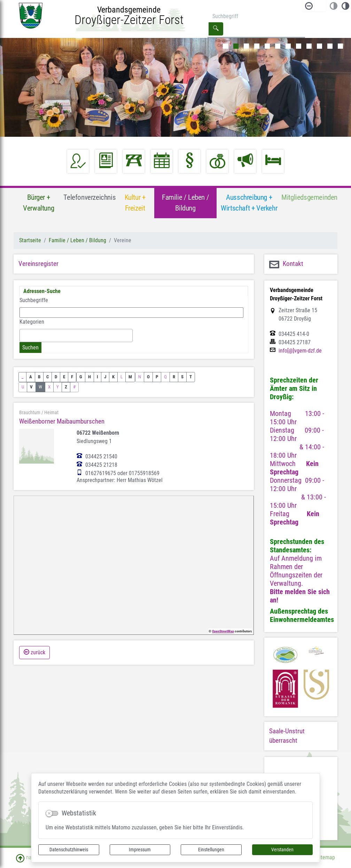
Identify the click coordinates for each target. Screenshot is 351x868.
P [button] (157, 377)
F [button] (72, 377)
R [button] (174, 377)
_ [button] (22, 377)
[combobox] (76, 336)
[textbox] (24, 335)
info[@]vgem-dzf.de (300, 351)
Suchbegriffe (34, 300)
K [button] (113, 377)
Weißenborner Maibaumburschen (62, 421)
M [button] (130, 377)
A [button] (31, 377)
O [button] (148, 377)
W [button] (40, 387)
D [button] (56, 377)
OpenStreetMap (223, 631)
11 (330, 46)
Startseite (30, 240)
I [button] (97, 377)
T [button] (191, 377)
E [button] (64, 377)
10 (319, 46)
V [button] (31, 387)
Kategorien (32, 322)
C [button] (48, 377)
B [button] (39, 377)
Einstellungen (211, 850)
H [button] (89, 377)
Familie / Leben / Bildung (77, 240)
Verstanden (282, 850)
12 (340, 46)
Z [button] (66, 387)
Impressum (140, 850)
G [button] (81, 377)
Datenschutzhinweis (69, 850)
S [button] (182, 377)
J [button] (105, 377)
